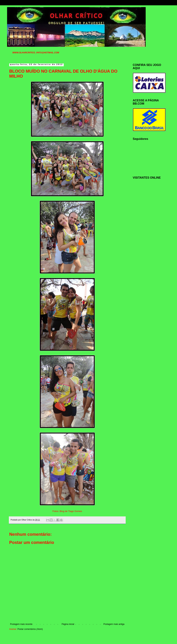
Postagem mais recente (21, 624)
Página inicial (68, 624)
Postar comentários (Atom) (30, 629)
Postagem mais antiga (114, 624)
